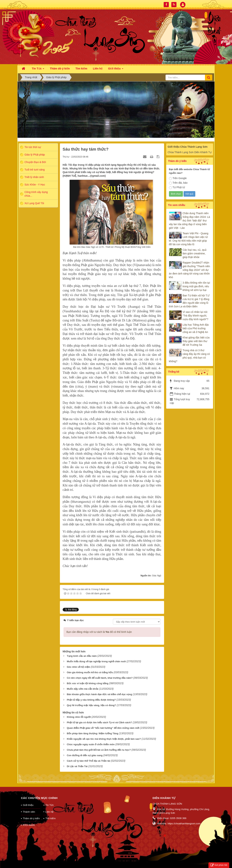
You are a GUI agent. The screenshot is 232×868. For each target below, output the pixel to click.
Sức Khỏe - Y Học (35, 185)
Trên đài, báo (178, 183)
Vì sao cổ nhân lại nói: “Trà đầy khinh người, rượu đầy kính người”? (196, 316)
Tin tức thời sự (33, 147)
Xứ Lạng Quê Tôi (34, 203)
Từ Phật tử (177, 187)
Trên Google (178, 178)
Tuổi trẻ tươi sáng (35, 170)
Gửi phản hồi (219, 865)
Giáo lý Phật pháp (35, 155)
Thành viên (29, 812)
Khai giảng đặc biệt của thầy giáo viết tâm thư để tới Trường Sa (196, 341)
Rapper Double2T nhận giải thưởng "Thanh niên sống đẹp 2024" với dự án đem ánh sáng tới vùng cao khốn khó (190, 270)
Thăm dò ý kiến (31, 818)
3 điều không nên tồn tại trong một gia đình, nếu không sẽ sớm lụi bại (196, 286)
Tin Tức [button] (38, 70)
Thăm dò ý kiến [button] (60, 68)
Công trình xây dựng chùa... (36, 194)
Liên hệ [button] (98, 68)
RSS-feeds (29, 825)
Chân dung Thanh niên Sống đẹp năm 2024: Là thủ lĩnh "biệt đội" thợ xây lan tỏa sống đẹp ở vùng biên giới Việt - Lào (190, 221)
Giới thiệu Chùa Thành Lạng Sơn (188, 147)
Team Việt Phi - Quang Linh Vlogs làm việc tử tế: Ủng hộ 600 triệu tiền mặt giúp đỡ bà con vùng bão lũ (189, 239)
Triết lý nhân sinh (34, 177)
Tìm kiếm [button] (81, 68)
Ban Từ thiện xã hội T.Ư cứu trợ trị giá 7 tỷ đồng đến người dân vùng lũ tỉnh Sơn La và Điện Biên (189, 301)
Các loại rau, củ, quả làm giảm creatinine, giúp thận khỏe (195, 253)
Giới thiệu (28, 805)
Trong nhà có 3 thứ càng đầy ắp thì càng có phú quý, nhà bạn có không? (189, 356)
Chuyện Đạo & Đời (35, 162)
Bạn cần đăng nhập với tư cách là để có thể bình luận (99, 632)
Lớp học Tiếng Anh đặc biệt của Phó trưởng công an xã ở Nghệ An (196, 328)
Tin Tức (50, 805)
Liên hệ (49, 812)
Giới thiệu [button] (116, 70)
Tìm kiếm (50, 818)
